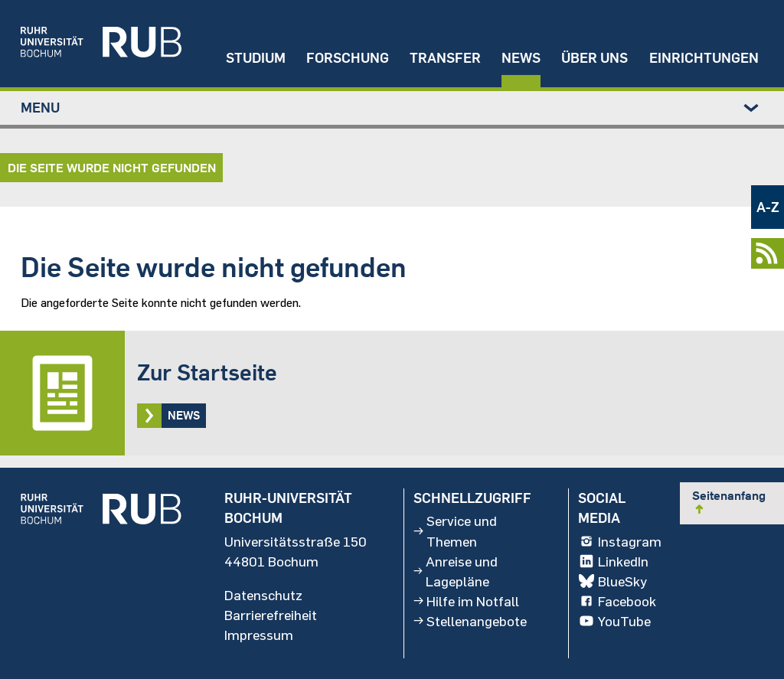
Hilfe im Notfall (466, 601)
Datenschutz (263, 595)
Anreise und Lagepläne (455, 570)
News (521, 58)
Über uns (595, 58)
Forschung (348, 58)
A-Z (768, 207)
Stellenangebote (470, 621)
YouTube (614, 621)
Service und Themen (455, 530)
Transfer (445, 58)
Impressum (259, 635)
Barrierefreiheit (271, 615)
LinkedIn (613, 560)
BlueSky (612, 581)
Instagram (619, 540)
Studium (256, 58)
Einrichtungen (704, 58)
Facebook (617, 601)
